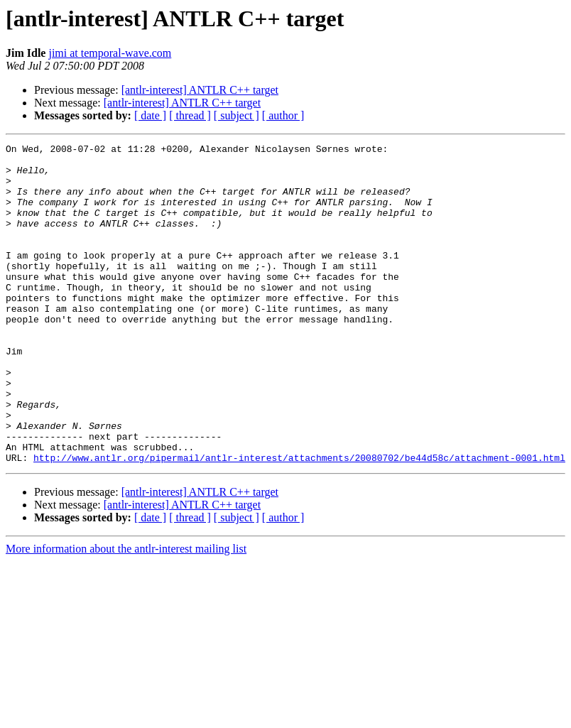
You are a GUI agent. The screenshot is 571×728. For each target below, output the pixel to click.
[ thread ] (190, 115)
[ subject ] (236, 115)
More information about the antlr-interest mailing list (126, 613)
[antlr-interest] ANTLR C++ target (200, 90)
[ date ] (150, 115)
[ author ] (283, 115)
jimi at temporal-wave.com (110, 53)
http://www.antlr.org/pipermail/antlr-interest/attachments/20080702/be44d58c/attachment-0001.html (299, 521)
